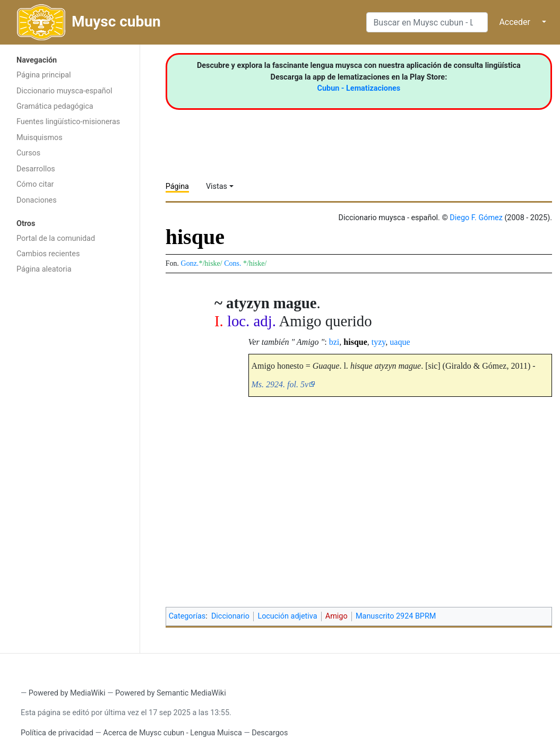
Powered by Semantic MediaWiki (171, 693)
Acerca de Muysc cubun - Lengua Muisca (172, 733)
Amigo (337, 616)
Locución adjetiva (287, 616)
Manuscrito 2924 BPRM (396, 616)
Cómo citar (35, 184)
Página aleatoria (44, 269)
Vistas (217, 186)
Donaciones (37, 200)
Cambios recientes (48, 254)
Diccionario (230, 616)
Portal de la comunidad (56, 238)
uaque (400, 342)
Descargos (270, 733)
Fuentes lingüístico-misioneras (68, 122)
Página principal (44, 75)
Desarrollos (36, 169)
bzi (334, 342)
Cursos (28, 153)
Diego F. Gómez (476, 218)
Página (177, 186)
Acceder (515, 22)
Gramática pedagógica (55, 106)
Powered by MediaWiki (67, 693)
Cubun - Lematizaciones (359, 88)
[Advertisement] (70, 448)
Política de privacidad (57, 733)
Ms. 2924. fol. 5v (280, 384)
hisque (355, 342)
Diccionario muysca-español (64, 91)
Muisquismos (40, 138)
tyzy (379, 342)
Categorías (187, 616)
